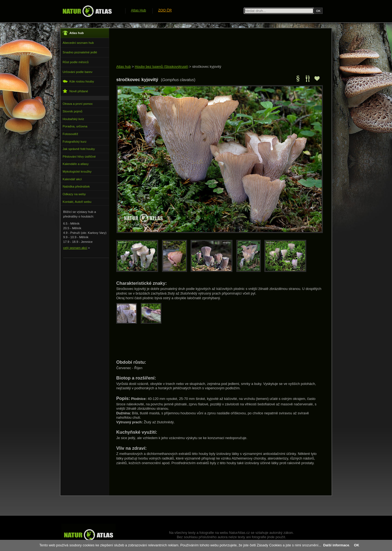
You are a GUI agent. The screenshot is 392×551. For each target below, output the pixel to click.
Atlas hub (123, 67)
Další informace (336, 545)
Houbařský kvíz (73, 119)
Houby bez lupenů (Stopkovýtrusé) (161, 67)
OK (356, 545)
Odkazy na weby (74, 194)
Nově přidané (75, 91)
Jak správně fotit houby (79, 149)
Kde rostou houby (78, 81)
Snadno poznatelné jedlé (80, 52)
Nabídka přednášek (76, 186)
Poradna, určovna (75, 126)
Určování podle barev (77, 72)
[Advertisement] (215, 47)
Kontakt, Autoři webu (77, 202)
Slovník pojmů (72, 111)
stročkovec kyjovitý (207, 67)
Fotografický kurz (75, 142)
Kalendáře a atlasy (76, 164)
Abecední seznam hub (78, 43)
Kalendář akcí (72, 179)
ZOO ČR (165, 10)
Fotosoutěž (70, 134)
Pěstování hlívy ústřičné (79, 157)
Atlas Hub (138, 10)
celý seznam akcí (75, 248)
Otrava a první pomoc (78, 104)
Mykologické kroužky (77, 172)
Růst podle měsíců (76, 62)
